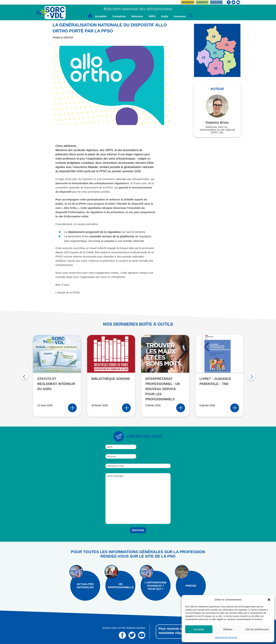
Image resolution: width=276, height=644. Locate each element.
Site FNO (216, 2)
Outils (165, 16)
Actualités (101, 16)
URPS (152, 16)
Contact (202, 2)
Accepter (199, 629)
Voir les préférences (257, 629)
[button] (269, 600)
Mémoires (137, 16)
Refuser (228, 629)
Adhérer (188, 2)
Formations (119, 16)
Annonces (180, 16)
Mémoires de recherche (226, 637)
